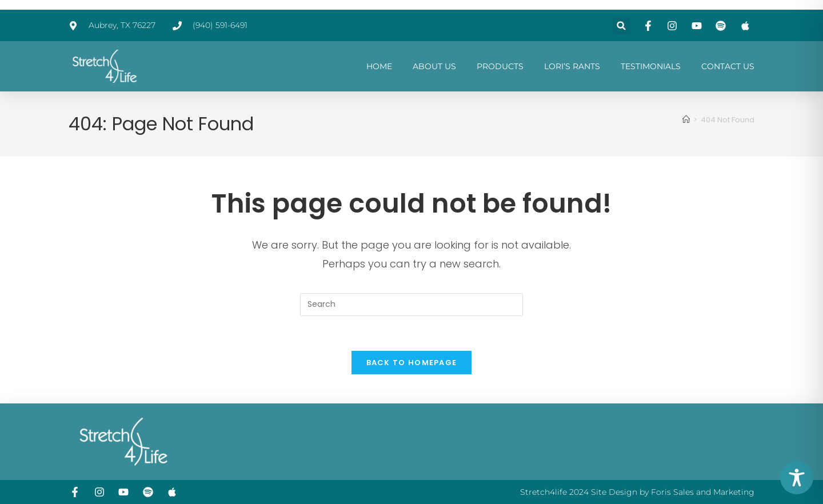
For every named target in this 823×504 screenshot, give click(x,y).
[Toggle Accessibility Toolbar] (797, 478)
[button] (622, 25)
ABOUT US (434, 66)
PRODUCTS (500, 66)
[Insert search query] (411, 305)
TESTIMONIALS (651, 66)
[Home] (686, 120)
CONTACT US (728, 66)
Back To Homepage (412, 363)
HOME (379, 66)
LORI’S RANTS (572, 66)
